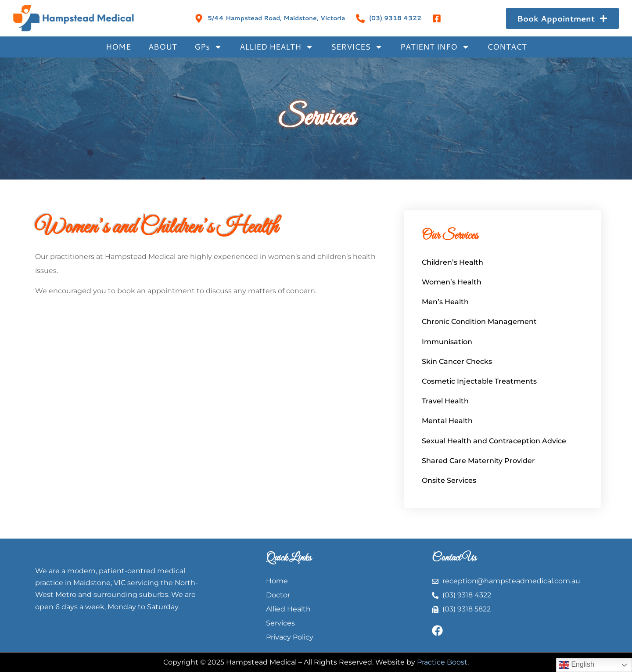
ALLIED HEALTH (276, 47)
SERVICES (357, 47)
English (576, 665)
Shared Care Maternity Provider (478, 461)
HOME (118, 47)
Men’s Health (445, 302)
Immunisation (447, 342)
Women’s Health (452, 282)
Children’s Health (452, 262)
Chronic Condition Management (479, 322)
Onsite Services (449, 480)
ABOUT (163, 47)
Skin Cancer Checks (457, 361)
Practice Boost (442, 662)
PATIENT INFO (435, 47)
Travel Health (445, 401)
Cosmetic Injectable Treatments (479, 381)
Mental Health (447, 421)
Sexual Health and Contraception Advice (494, 441)
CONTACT (507, 47)
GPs (208, 47)
